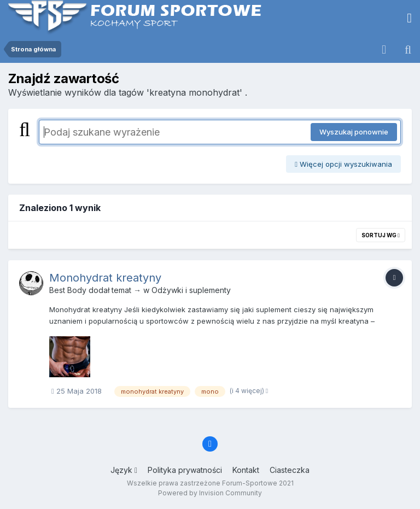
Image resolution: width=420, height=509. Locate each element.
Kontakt (246, 470)
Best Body (68, 290)
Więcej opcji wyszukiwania (343, 164)
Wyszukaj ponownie (354, 132)
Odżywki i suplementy (191, 290)
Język (124, 470)
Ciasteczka (290, 470)
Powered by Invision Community (210, 493)
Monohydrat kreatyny (105, 278)
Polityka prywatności (185, 470)
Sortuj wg (381, 235)
